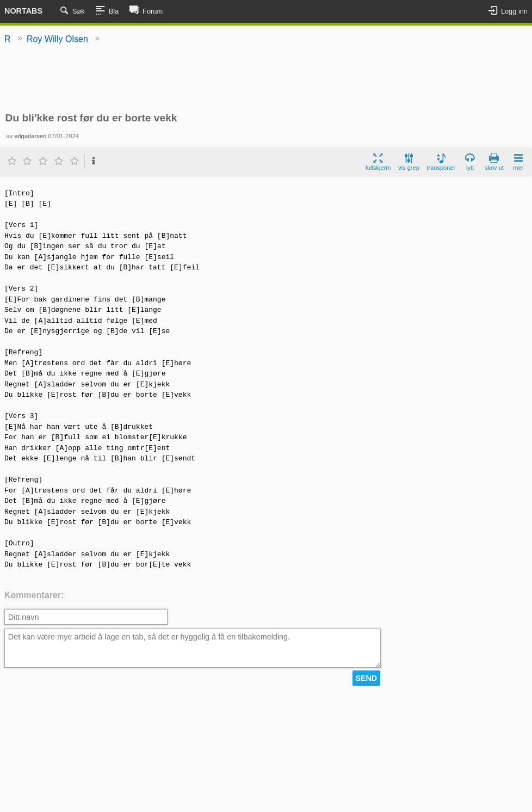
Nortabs (23, 11)
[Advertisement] (266, 79)
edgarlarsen (30, 136)
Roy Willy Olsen (57, 39)
